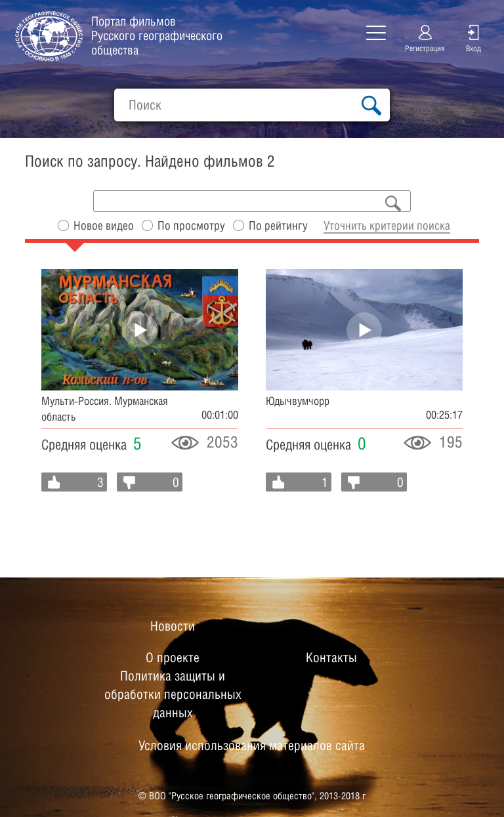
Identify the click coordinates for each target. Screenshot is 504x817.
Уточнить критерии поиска (387, 225)
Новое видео (104, 225)
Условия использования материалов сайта (252, 745)
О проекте (173, 658)
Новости (173, 626)
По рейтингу (278, 225)
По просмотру (191, 225)
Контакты (331, 658)
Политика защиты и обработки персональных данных (173, 694)
